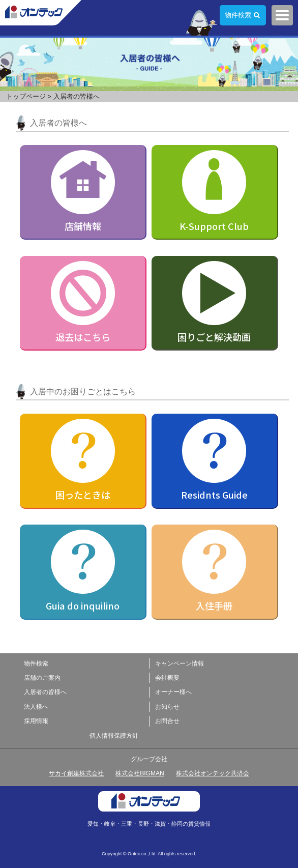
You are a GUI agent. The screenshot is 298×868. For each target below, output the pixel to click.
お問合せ (167, 721)
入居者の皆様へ (45, 692)
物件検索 (238, 15)
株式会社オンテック (41, 13)
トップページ (26, 96)
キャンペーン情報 (180, 663)
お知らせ (167, 707)
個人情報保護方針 (114, 736)
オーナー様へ (173, 692)
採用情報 (36, 721)
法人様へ (36, 707)
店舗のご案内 (42, 678)
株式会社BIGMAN (140, 773)
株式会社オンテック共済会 (213, 773)
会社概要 (167, 678)
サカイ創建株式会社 (76, 773)
